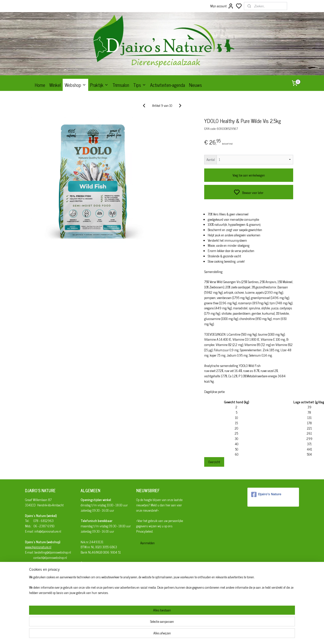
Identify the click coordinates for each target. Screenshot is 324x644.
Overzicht (214, 462)
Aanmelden (147, 543)
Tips (140, 85)
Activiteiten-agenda (168, 85)
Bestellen (86, 568)
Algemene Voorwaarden (95, 584)
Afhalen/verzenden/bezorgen (99, 573)
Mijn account (222, 6)
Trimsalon (121, 85)
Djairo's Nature (266, 494)
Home (40, 85)
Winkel (55, 85)
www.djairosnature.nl (38, 547)
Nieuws (195, 85)
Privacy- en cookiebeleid (95, 589)
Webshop (75, 85)
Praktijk (99, 85)
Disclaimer (87, 594)
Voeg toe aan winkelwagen (249, 175)
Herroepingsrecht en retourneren (101, 578)
